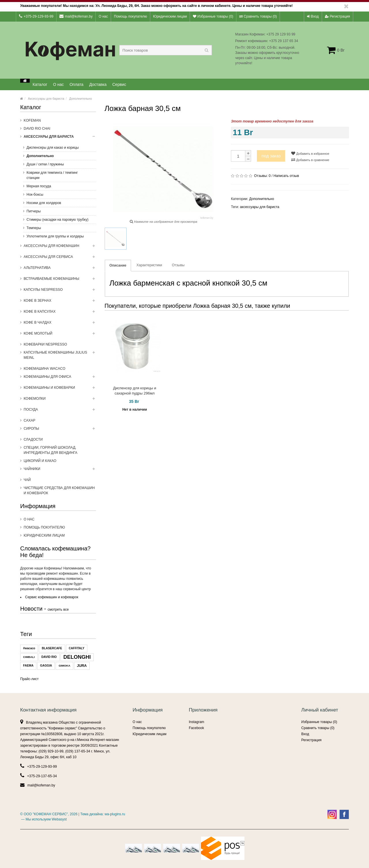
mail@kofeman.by (76, 16)
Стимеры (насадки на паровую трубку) (58, 220)
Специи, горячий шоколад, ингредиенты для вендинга (50, 450)
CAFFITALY (77, 648)
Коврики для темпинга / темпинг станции (52, 175)
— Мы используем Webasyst (43, 819)
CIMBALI (29, 657)
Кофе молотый (60, 335)
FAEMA (28, 666)
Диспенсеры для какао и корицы (53, 148)
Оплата (76, 84)
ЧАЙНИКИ (60, 471)
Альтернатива (60, 269)
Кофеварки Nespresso (45, 344)
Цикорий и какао (40, 461)
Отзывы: (262, 176)
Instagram (196, 722)
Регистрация (337, 16)
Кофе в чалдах (60, 324)
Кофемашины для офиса (60, 378)
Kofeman (32, 120)
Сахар (29, 420)
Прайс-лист (29, 679)
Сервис (119, 84)
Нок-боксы (35, 195)
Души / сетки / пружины (45, 164)
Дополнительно (81, 99)
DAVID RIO (49, 657)
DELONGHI (77, 657)
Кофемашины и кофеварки (60, 389)
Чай (27, 480)
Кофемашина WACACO (45, 369)
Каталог (40, 84)
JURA (82, 666)
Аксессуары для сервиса (60, 258)
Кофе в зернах (60, 302)
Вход (313, 16)
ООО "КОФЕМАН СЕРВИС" (46, 814)
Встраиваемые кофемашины (60, 280)
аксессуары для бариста (259, 207)
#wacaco (29, 648)
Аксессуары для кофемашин (60, 248)
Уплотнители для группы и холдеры (55, 236)
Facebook (196, 728)
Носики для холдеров (44, 203)
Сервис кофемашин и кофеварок (52, 597)
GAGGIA (46, 666)
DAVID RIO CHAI (37, 129)
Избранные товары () (213, 16)
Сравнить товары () (258, 16)
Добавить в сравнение (310, 160)
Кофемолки (60, 400)
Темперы (34, 228)
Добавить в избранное (310, 153)
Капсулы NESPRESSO (60, 291)
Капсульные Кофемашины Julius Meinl (60, 357)
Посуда (60, 411)
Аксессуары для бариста (46, 99)
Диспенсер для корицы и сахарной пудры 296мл (135, 391)
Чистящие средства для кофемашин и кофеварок (59, 490)
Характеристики (149, 265)
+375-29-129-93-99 (36, 16)
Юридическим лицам (170, 16)
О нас (103, 16)
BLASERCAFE (52, 648)
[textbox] (166, 50)
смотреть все (58, 610)
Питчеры (34, 211)
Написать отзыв (286, 176)
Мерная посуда (39, 186)
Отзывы (178, 265)
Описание (118, 265)
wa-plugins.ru (115, 814)
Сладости (33, 439)
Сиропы (60, 430)
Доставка (98, 84)
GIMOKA (64, 666)
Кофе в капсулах (60, 313)
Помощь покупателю (130, 16)
